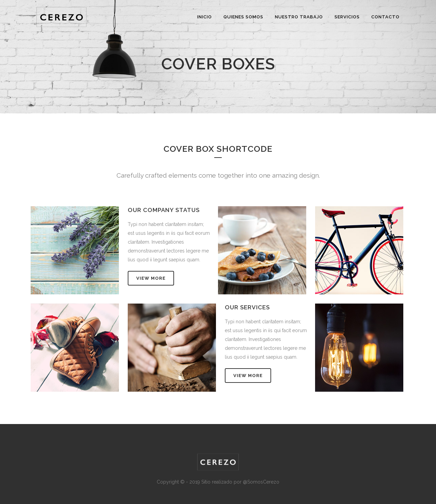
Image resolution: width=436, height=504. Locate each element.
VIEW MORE (151, 278)
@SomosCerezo (261, 482)
